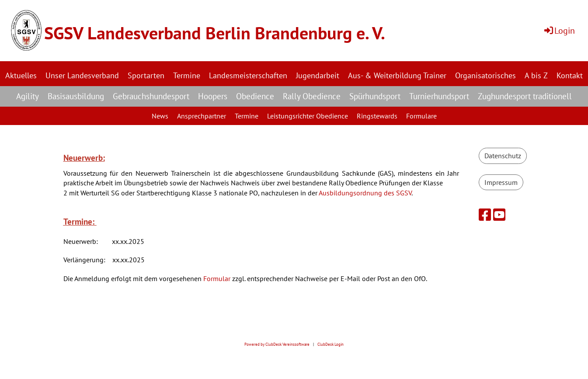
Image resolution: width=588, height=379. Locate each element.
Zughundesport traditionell (525, 96)
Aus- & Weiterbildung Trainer (397, 75)
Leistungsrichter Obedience (308, 116)
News (160, 116)
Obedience (255, 96)
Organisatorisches (485, 75)
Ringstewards (377, 116)
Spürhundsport (375, 96)
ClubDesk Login (331, 344)
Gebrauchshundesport (151, 96)
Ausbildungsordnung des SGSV (365, 193)
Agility (28, 96)
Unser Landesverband (82, 75)
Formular (217, 278)
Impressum (501, 182)
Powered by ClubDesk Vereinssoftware (277, 344)
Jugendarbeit (318, 75)
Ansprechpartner (202, 116)
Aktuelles (21, 75)
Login (559, 31)
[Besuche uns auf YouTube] (499, 215)
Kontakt (570, 75)
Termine (187, 75)
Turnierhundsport (439, 96)
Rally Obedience (312, 96)
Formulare (421, 116)
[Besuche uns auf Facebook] (485, 215)
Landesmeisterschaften (248, 75)
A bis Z (536, 75)
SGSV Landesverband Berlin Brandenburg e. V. (215, 33)
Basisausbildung (76, 96)
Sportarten (146, 75)
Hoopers (213, 96)
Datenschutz (503, 156)
